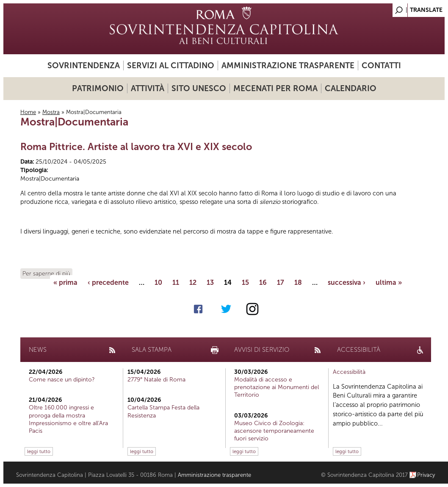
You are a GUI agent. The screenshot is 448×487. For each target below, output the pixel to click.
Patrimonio (98, 88)
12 (193, 282)
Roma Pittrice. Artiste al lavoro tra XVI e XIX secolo (136, 147)
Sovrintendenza (84, 65)
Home (28, 112)
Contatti (381, 65)
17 (281, 282)
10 (158, 282)
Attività (148, 88)
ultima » (389, 282)
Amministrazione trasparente (288, 65)
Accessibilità (349, 372)
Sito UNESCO (199, 88)
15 (245, 282)
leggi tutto (39, 451)
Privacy (426, 475)
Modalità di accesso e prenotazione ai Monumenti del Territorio (277, 387)
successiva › (347, 282)
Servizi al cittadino (171, 65)
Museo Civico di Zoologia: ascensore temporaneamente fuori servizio (274, 431)
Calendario (351, 88)
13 (210, 282)
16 (263, 282)
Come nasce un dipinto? (62, 380)
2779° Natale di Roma (156, 380)
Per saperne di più (46, 274)
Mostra (51, 112)
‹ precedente (108, 282)
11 (176, 282)
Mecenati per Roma (275, 88)
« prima (65, 282)
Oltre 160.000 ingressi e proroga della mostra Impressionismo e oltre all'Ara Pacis (68, 419)
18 (298, 282)
